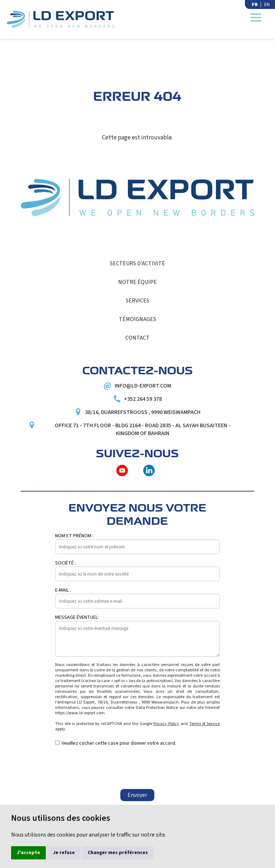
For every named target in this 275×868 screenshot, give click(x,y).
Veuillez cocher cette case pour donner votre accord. (119, 743)
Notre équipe (137, 282)
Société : (66, 563)
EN (267, 5)
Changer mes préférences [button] (118, 853)
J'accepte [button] (28, 853)
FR (255, 5)
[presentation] (110, 768)
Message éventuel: (77, 617)
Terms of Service (205, 724)
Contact (137, 338)
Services (137, 301)
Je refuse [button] (64, 853)
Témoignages (137, 319)
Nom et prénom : (74, 536)
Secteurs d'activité (137, 263)
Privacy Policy (166, 724)
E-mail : (63, 590)
